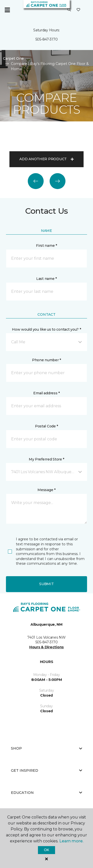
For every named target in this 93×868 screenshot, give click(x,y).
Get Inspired (46, 770)
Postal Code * (46, 426)
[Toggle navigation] (7, 10)
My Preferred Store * (46, 459)
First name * (46, 246)
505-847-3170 (47, 39)
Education (46, 793)
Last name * (46, 279)
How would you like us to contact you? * (46, 329)
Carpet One (13, 58)
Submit (46, 584)
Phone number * (46, 360)
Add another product (46, 159)
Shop (46, 748)
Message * (46, 490)
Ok (46, 850)
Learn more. (71, 841)
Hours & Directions (46, 647)
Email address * (46, 393)
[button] (69, 10)
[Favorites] (78, 10)
